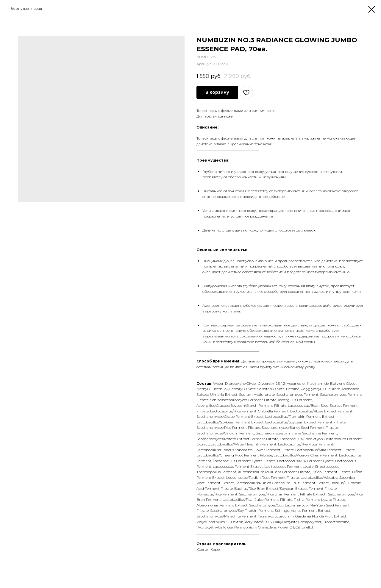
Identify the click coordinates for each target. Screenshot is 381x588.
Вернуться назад (26, 8)
